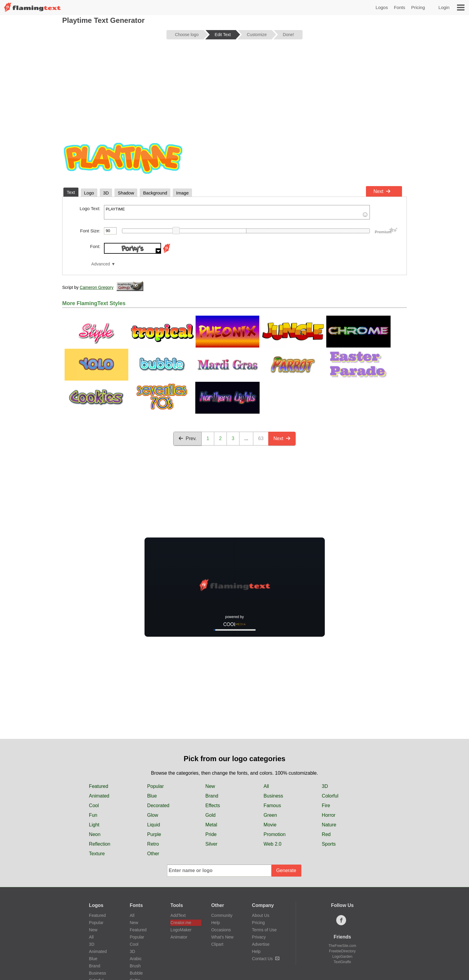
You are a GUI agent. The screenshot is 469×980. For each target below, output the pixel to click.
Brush (135, 966)
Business (273, 796)
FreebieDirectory (342, 951)
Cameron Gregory (96, 287)
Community (222, 915)
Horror (329, 815)
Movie (270, 825)
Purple (154, 834)
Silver (212, 844)
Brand (212, 796)
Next (382, 191)
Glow (153, 815)
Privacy (259, 937)
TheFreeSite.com (342, 946)
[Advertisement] (234, 91)
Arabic (136, 959)
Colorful (330, 796)
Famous (272, 805)
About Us (261, 915)
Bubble (136, 973)
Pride (211, 834)
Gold (211, 815)
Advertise (261, 944)
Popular (155, 786)
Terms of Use (264, 930)
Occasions (221, 930)
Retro (153, 844)
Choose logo (187, 35)
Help (216, 923)
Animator (179, 937)
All (266, 786)
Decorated (158, 805)
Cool (94, 805)
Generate (286, 870)
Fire (326, 805)
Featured (99, 786)
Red (326, 834)
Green (270, 815)
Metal (211, 825)
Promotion (274, 834)
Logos (382, 7)
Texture (97, 854)
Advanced (101, 264)
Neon (95, 834)
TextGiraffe (343, 962)
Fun (93, 815)
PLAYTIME (237, 212)
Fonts (400, 7)
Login (444, 7)
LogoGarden (342, 957)
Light (94, 825)
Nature (329, 825)
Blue (152, 796)
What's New (222, 937)
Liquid (154, 825)
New (210, 786)
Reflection (100, 844)
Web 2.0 (272, 844)
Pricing (418, 7)
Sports (329, 844)
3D (325, 786)
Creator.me (181, 923)
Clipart (217, 944)
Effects (213, 805)
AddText (178, 915)
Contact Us (266, 959)
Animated (99, 796)
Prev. (187, 438)
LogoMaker (181, 930)
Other (153, 854)
